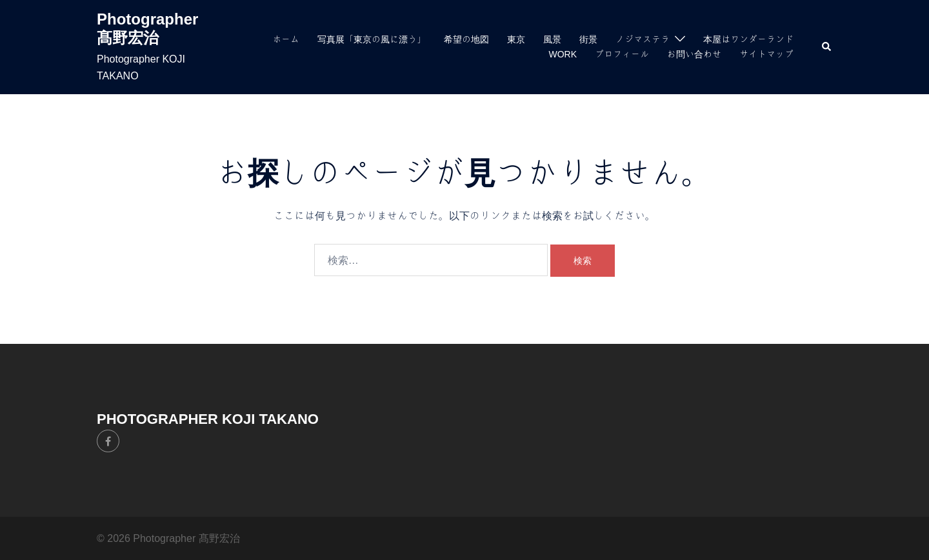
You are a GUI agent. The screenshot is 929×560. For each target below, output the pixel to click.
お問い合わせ (694, 54)
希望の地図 (466, 39)
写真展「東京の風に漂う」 (372, 39)
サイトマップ (766, 54)
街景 (588, 39)
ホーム (286, 39)
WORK (563, 54)
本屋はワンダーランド (748, 39)
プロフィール (622, 54)
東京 (516, 39)
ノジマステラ (643, 39)
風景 (552, 39)
